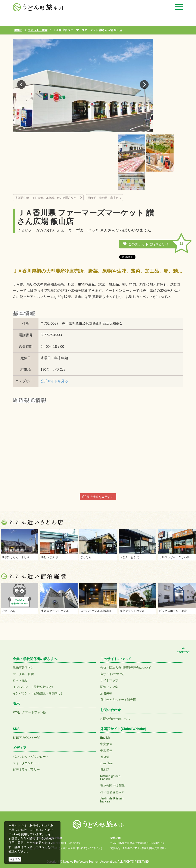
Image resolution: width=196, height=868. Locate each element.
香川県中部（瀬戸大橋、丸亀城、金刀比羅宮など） (47, 198)
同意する (15, 859)
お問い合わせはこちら (115, 719)
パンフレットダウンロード (31, 757)
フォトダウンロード (26, 763)
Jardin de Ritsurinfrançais (112, 800)
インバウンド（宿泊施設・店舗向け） (38, 693)
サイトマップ (109, 680)
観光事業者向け (23, 668)
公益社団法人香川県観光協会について (126, 668)
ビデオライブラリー (26, 769)
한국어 (105, 757)
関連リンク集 (109, 687)
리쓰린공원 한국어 (113, 792)
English (105, 738)
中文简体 (106, 750)
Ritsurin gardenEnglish (110, 778)
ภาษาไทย (106, 763)
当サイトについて (112, 674)
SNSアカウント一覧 (26, 738)
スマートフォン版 (34, 712)
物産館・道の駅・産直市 (103, 198)
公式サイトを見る (54, 381)
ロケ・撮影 (20, 680)
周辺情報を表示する (98, 497)
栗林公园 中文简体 (113, 786)
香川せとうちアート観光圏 (118, 700)
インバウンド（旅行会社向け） (34, 687)
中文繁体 (106, 744)
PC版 (16, 712)
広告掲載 (106, 693)
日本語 (105, 770)
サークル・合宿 (23, 674)
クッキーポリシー (35, 847)
